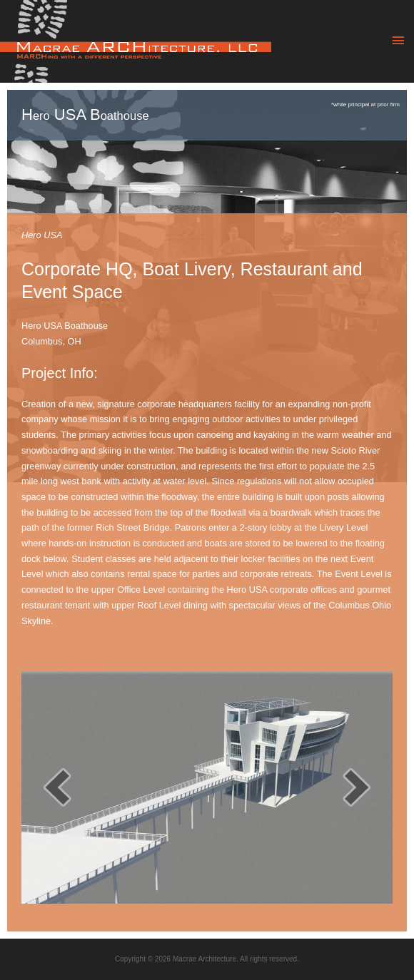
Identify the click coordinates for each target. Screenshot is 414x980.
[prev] (57, 787)
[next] (357, 787)
